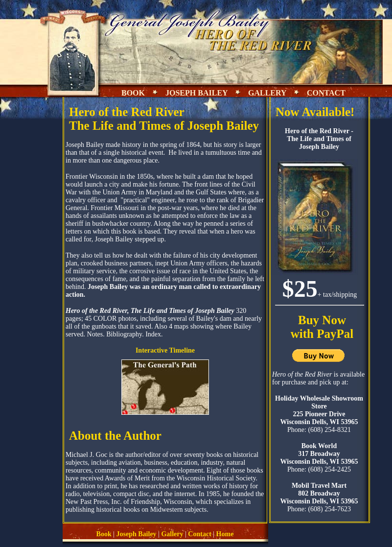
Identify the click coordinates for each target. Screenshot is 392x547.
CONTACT (325, 93)
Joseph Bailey (137, 534)
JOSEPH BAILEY (197, 93)
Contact (199, 534)
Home (225, 534)
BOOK (133, 93)
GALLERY (267, 93)
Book (104, 534)
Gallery (172, 534)
